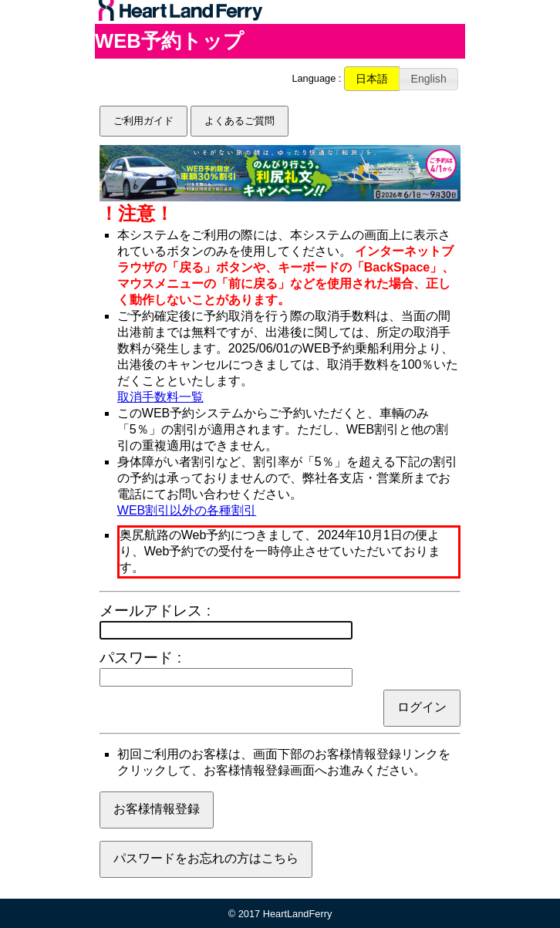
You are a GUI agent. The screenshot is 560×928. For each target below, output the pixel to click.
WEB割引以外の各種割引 (187, 510)
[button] (372, 79)
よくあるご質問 (240, 121)
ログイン (422, 707)
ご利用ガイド (143, 121)
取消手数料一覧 (160, 397)
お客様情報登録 (157, 809)
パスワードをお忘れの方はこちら (206, 858)
